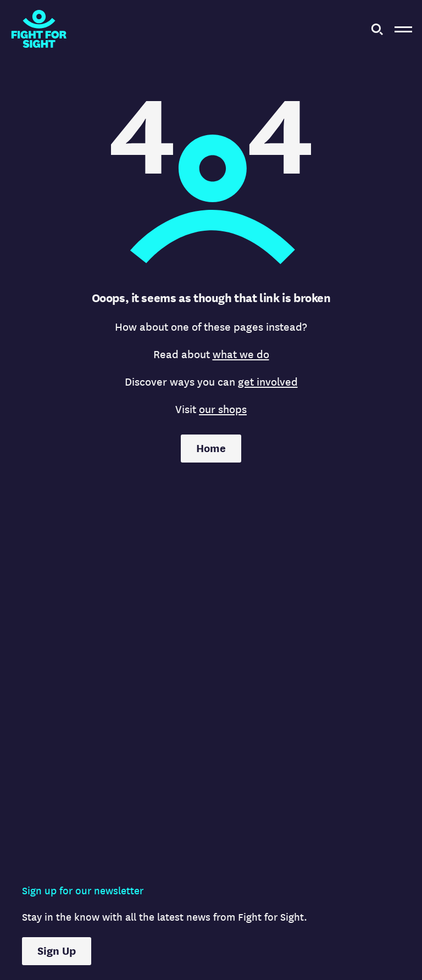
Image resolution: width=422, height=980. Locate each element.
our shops (223, 410)
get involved (268, 382)
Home (211, 449)
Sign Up (57, 951)
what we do (241, 355)
